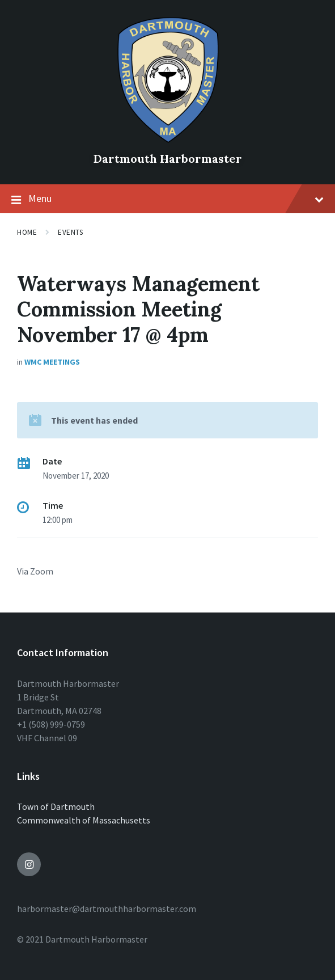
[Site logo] (168, 140)
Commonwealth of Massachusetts (84, 820)
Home (27, 232)
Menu (167, 199)
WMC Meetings (52, 362)
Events (70, 232)
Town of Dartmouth (56, 806)
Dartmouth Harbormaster (168, 159)
